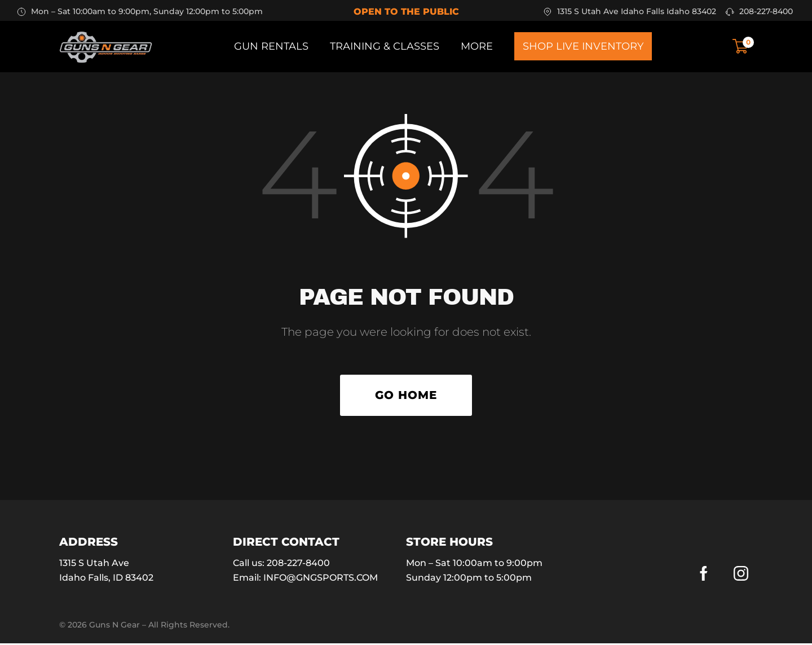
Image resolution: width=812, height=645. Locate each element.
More (477, 46)
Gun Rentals (271, 46)
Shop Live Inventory (583, 46)
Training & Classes (385, 46)
